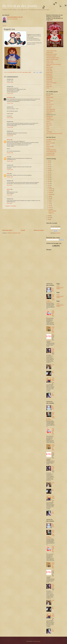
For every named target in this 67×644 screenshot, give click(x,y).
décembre (51, 189)
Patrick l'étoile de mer (51, 111)
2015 (49, 176)
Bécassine (48, 96)
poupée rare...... (49, 85)
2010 (49, 185)
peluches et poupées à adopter (52, 59)
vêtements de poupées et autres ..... (53, 58)
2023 (49, 161)
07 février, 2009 (10, 170)
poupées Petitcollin (50, 63)
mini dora (48, 122)
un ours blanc (53, 394)
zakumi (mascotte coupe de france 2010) (54, 134)
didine (8, 174)
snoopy (48, 127)
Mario (53, 335)
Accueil (23, 230)
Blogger (39, 641)
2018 (49, 170)
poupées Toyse (49, 74)
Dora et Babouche (50, 101)
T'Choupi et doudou (53, 380)
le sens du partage (50, 146)
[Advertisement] (23, 219)
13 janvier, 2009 (10, 93)
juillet (50, 198)
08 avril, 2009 (9, 185)
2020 (49, 167)
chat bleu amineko (50, 120)
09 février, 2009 (10, 177)
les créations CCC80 (50, 153)
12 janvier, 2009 (10, 83)
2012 (49, 182)
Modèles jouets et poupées (52, 54)
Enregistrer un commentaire (11, 206)
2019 (49, 168)
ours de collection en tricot (51, 152)
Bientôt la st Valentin (52, 211)
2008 (49, 216)
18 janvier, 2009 (10, 136)
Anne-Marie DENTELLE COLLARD (16, 17)
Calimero (48, 99)
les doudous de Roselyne (51, 150)
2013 (49, 180)
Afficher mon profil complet (12, 19)
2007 (49, 218)
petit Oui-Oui (49, 123)
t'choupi (48, 128)
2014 (49, 178)
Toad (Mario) (49, 118)
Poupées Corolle (50, 61)
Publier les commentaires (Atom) (14, 233)
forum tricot (49, 141)
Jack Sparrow (49, 106)
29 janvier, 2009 (10, 153)
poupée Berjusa (49, 76)
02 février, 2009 (10, 161)
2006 (49, 219)
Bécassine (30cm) (50, 97)
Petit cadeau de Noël (53, 350)
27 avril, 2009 (9, 195)
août (50, 196)
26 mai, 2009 (9, 203)
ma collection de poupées (51, 56)
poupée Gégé (49, 69)
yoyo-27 (8, 189)
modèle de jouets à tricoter (52, 51)
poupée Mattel (49, 79)
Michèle (8, 140)
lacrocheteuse (10, 97)
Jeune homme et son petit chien (53, 329)
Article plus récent (7, 230)
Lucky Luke (49, 108)
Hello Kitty (48, 103)
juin (50, 200)
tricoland (48, 145)
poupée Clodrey (49, 72)
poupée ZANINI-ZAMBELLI (52, 83)
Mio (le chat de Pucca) (51, 109)
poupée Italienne (50, 78)
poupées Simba (49, 71)
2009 (49, 187)
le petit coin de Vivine (50, 155)
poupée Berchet (49, 81)
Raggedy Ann (49, 113)
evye (8, 157)
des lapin (53, 372)
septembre (51, 194)
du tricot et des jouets (20, 6)
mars (50, 206)
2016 (49, 174)
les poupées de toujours (51, 139)
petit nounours (49, 125)
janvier (50, 209)
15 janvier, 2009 (10, 118)
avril (50, 204)
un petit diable (49, 132)
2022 (49, 163)
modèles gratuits (50, 52)
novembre (51, 191)
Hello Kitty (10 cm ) (50, 104)
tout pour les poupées (51, 143)
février (50, 208)
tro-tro (48, 130)
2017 (49, 172)
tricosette (48, 148)
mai (50, 202)
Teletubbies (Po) (50, 116)
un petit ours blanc (53, 289)
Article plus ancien (39, 230)
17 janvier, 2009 (10, 127)
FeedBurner (58, 233)
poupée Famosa (50, 67)
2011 (49, 183)
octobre (50, 192)
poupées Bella (49, 86)
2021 (49, 165)
